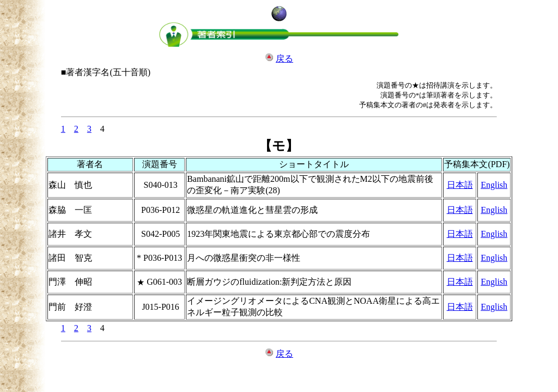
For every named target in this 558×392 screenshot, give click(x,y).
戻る (284, 59)
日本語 (460, 185)
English (494, 185)
